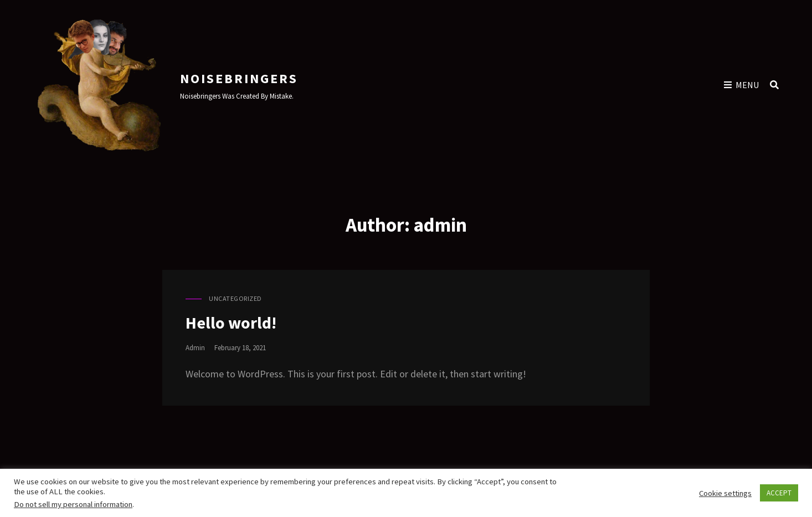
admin (195, 348)
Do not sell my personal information (73, 504)
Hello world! (231, 323)
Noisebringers (239, 78)
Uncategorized (235, 298)
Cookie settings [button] (725, 493)
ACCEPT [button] (779, 493)
